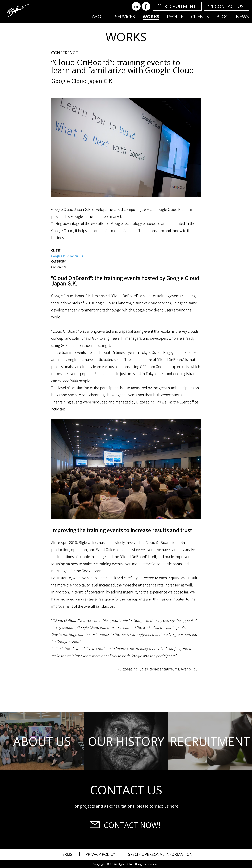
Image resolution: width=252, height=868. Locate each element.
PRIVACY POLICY (100, 854)
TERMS (66, 854)
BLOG (222, 16)
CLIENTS (200, 16)
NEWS (242, 16)
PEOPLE (175, 16)
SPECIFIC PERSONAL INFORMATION (160, 854)
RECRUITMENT (180, 6)
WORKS (151, 16)
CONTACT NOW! (132, 825)
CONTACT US (229, 6)
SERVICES (125, 16)
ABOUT (100, 16)
